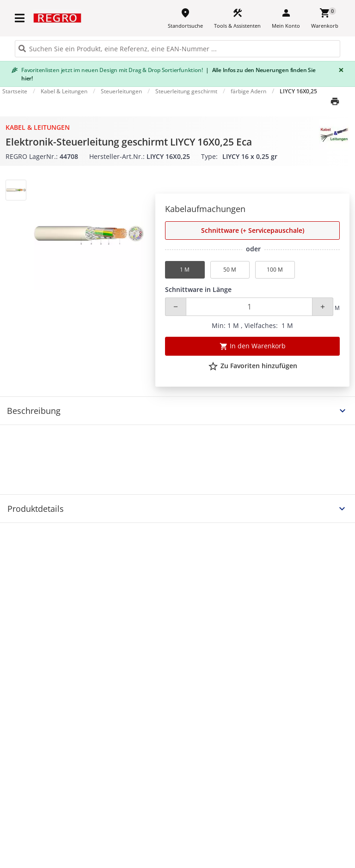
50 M (230, 270)
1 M (185, 270)
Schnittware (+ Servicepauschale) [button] (253, 230)
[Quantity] (249, 307)
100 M (275, 270)
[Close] (339, 70)
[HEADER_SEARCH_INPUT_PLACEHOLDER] (177, 49)
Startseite (15, 91)
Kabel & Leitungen (38, 127)
